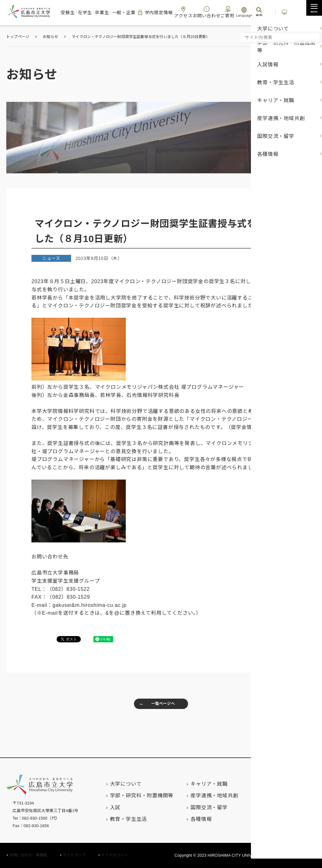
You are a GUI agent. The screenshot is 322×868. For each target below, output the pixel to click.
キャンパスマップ (281, 807)
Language (238, 12)
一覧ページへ (155, 706)
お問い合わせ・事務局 (28, 855)
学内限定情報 (156, 13)
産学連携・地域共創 (202, 796)
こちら (270, 427)
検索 (253, 12)
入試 (103, 808)
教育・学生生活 (116, 819)
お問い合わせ (203, 12)
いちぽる (285, 12)
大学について (113, 784)
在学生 (90, 12)
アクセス (183, 12)
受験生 (74, 12)
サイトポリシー (114, 855)
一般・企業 (126, 12)
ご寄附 (222, 12)
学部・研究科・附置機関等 (129, 796)
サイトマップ (74, 855)
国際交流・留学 (197, 808)
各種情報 (189, 819)
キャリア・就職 (197, 784)
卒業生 (106, 12)
